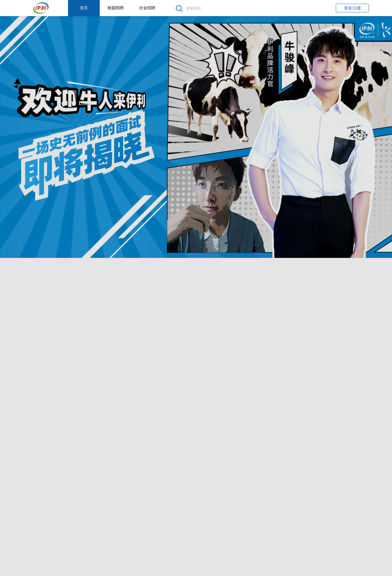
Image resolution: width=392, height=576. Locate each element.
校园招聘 (116, 8)
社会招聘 (147, 8)
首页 (84, 8)
